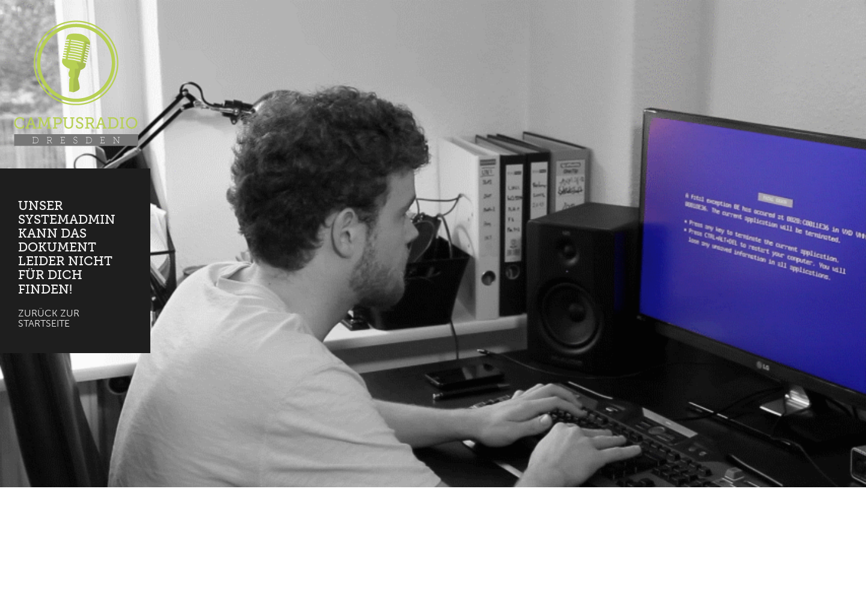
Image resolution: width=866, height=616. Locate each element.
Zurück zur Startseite (49, 319)
